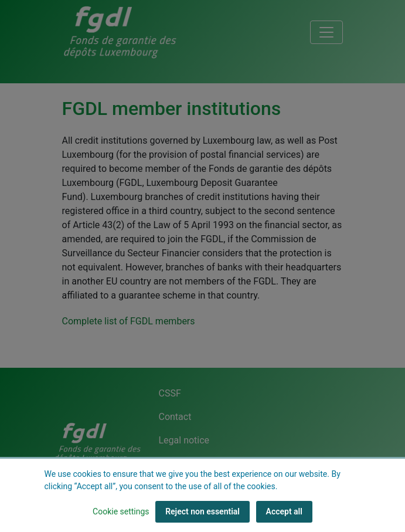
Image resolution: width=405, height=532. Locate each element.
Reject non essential (202, 511)
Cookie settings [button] (121, 511)
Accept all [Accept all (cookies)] (284, 511)
